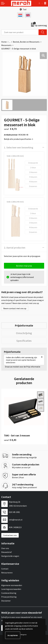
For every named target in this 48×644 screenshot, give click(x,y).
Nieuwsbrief (7, 552)
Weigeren (24, 635)
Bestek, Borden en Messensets (26, 42)
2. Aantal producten (15, 248)
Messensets (6, 45)
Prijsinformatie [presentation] (24, 325)
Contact (5, 569)
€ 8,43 (10, 440)
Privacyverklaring (9, 597)
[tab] (24, 325)
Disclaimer (6, 601)
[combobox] (20, 32)
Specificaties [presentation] (24, 341)
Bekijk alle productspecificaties (18, 139)
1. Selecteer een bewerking (19, 147)
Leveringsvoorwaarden (11, 589)
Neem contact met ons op (15, 308)
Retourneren (7, 573)
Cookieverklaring (9, 593)
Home (4, 42)
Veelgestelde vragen (10, 556)
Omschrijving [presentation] (24, 333)
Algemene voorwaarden (12, 585)
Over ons (5, 548)
